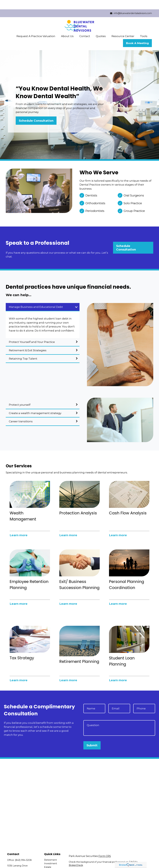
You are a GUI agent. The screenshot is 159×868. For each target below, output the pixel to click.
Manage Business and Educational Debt (36, 298)
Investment (51, 854)
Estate (48, 858)
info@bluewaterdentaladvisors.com (131, 4)
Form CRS (105, 847)
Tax (46, 865)
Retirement (50, 851)
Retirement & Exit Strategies (28, 341)
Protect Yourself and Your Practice (32, 333)
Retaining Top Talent (23, 349)
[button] (36, 27)
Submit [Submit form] (92, 736)
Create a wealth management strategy (35, 404)
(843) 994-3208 (23, 851)
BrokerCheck (76, 856)
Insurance (49, 861)
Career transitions (21, 412)
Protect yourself (20, 395)
